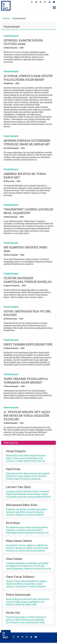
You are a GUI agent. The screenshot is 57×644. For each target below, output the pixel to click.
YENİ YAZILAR (11, 443)
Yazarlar (6, 18)
